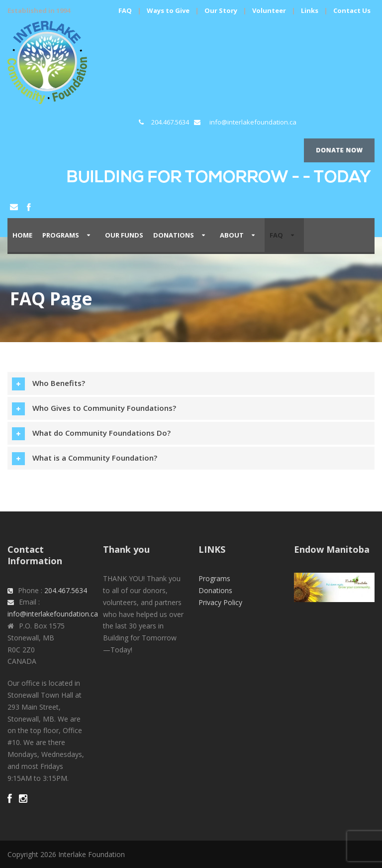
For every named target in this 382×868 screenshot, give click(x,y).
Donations (174, 235)
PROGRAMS (61, 235)
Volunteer (269, 10)
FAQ (125, 10)
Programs (214, 578)
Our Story (221, 10)
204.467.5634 (170, 122)
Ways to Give (168, 10)
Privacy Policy (220, 602)
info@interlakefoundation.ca (253, 122)
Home (22, 235)
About (232, 235)
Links (310, 10)
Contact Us (352, 10)
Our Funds (124, 235)
